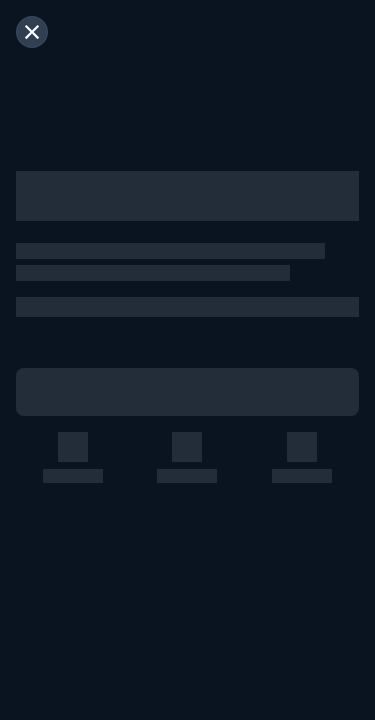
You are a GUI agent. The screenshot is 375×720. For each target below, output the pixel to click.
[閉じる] (32, 32)
